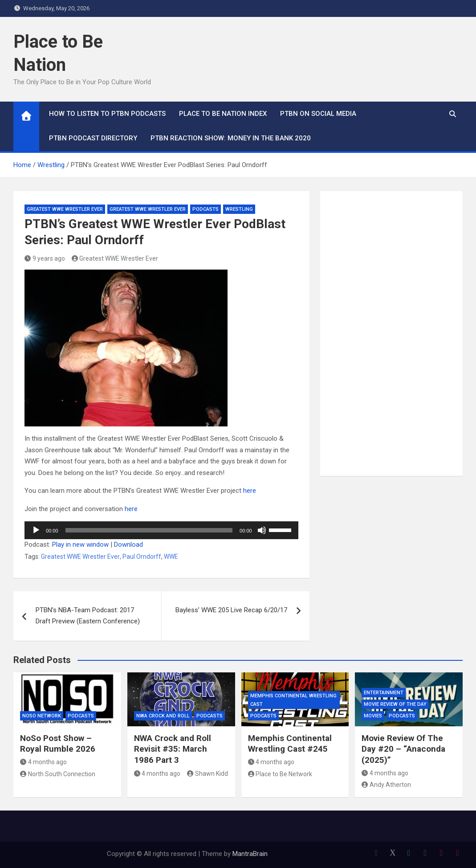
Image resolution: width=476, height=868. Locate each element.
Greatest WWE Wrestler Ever (65, 209)
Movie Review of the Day (395, 704)
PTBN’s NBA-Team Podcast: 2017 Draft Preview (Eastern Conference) (88, 616)
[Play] (36, 530)
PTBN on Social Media (318, 114)
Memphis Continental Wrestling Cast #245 (290, 744)
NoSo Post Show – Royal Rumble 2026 (58, 744)
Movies (373, 716)
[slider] (149, 530)
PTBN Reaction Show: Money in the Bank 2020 (231, 138)
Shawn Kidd (207, 774)
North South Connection (58, 774)
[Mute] (262, 530)
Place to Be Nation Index (223, 114)
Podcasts (205, 209)
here (250, 491)
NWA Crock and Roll (163, 716)
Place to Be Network (280, 774)
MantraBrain (250, 854)
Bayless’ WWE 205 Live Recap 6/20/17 (231, 610)
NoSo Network (42, 716)
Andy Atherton (386, 785)
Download (128, 545)
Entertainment (384, 693)
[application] (161, 530)
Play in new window (80, 545)
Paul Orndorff (142, 557)
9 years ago (45, 258)
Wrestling (239, 209)
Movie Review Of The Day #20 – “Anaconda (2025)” (403, 749)
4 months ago (43, 762)
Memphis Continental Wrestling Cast (293, 700)
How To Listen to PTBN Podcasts (107, 114)
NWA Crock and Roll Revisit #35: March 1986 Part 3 (173, 749)
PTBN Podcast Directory (93, 138)
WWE (171, 557)
